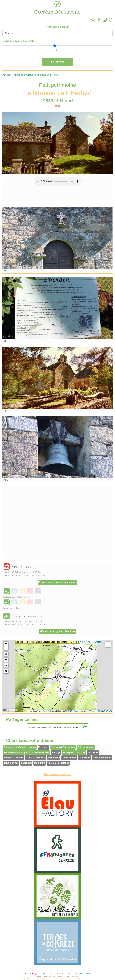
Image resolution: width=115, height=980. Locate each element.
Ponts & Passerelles (58, 763)
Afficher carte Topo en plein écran (57, 631)
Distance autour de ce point (18, 41)
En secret (43, 747)
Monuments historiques (16, 752)
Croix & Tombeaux (36, 758)
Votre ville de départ (58, 27)
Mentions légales (58, 974)
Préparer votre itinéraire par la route (57, 582)
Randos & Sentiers (13, 758)
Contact (45, 974)
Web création (84, 974)
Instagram (40, 763)
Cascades (93, 752)
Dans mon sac (11, 763)
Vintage (56, 752)
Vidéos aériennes (102, 758)
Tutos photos (69, 758)
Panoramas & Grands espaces (20, 747)
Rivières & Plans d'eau (63, 747)
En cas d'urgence (33, 974)
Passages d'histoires (74, 752)
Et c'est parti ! (57, 62)
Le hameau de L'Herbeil (47, 75)
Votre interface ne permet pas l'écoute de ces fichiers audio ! (58, 181)
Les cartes (84, 758)
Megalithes (54, 758)
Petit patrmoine (86, 747)
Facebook (26, 763)
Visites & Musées (40, 752)
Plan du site (72, 974)
